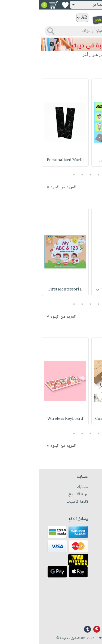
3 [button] (51, 175)
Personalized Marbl (26, 160)
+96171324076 (86, 608)
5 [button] (35, 175)
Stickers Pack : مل (76, 160)
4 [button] (43, 175)
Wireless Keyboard (26, 419)
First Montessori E (26, 290)
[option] (76, 123)
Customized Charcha (76, 419)
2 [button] (59, 175)
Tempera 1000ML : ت (76, 290)
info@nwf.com (86, 615)
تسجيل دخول (84, 5)
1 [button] (67, 175)
